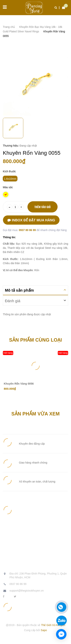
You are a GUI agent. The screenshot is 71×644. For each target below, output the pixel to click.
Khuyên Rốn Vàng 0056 (19, 384)
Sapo (44, 630)
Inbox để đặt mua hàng (31, 220)
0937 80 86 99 (28, 230)
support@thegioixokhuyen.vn (27, 591)
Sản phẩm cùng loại (35, 340)
